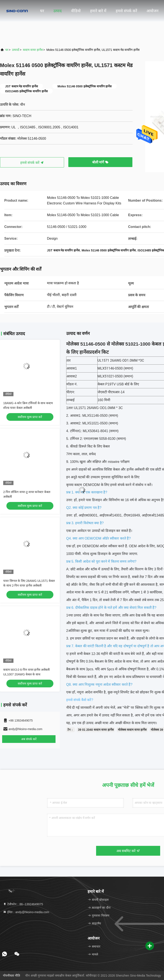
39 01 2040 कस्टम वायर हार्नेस (96, 730)
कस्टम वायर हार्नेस (33, 50)
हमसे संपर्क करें (126, 11)
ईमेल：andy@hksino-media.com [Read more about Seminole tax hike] (26, 912)
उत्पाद (58, 11)
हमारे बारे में (98, 11)
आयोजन (152, 11)
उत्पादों (16, 50)
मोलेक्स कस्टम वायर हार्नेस (132, 730)
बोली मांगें (100, 162)
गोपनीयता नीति (12, 976)
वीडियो (76, 11)
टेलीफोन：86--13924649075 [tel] (23, 904)
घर (42, 11)
